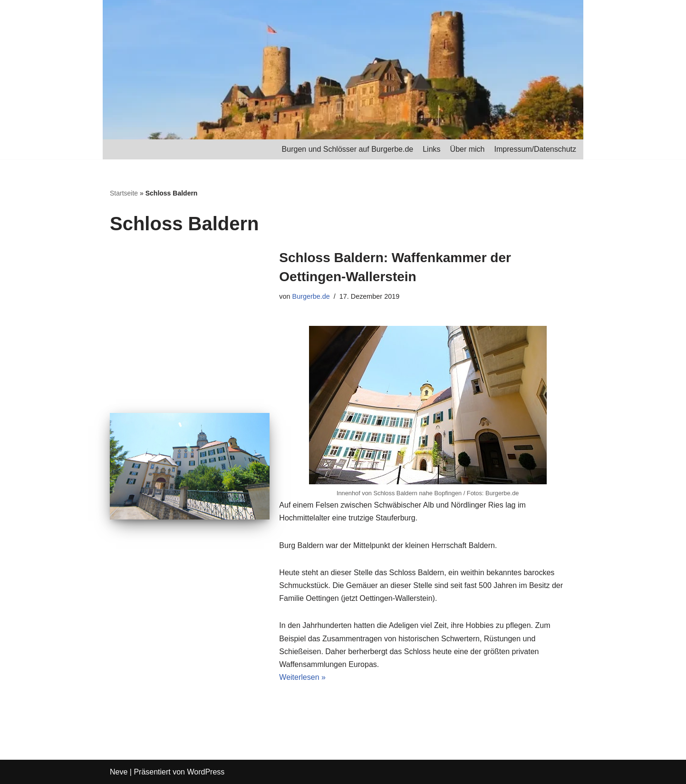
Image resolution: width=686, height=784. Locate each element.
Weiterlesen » (302, 677)
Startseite (124, 193)
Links (431, 149)
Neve (119, 772)
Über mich (468, 149)
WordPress (206, 772)
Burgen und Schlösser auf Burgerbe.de (348, 149)
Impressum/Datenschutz (535, 149)
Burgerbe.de (311, 296)
